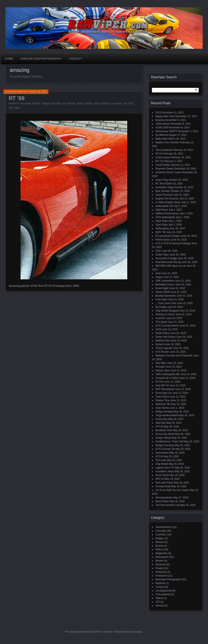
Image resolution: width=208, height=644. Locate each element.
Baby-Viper (162, 139)
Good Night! (162, 288)
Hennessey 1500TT (166, 131)
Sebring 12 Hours (165, 314)
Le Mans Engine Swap (168, 202)
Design (36, 103)
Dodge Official (163, 438)
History (159, 550)
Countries (161, 535)
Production (161, 576)
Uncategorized (163, 591)
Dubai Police (162, 333)
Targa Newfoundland (167, 415)
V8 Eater (160, 367)
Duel (158, 273)
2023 (158, 113)
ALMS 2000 (162, 128)
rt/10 (131, 103)
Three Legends (164, 348)
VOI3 (158, 329)
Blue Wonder (163, 191)
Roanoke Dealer (165, 169)
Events (159, 546)
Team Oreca (162, 397)
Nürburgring (162, 228)
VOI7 (158, 251)
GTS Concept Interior (167, 326)
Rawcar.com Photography (41, 59)
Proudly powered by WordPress (84, 632)
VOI (158, 602)
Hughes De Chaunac (167, 199)
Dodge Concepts (165, 445)
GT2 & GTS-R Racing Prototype (173, 243)
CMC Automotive (165, 281)
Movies (159, 561)
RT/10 (159, 154)
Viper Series (162, 408)
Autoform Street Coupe (168, 172)
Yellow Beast (163, 124)
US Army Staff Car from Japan (172, 490)
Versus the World (165, 434)
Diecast (160, 542)
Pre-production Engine (168, 236)
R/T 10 (159, 161)
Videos (159, 598)
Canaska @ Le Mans (167, 378)
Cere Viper (161, 299)
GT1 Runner (162, 352)
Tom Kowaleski (164, 150)
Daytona (160, 120)
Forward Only (163, 486)
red (125, 103)
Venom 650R (163, 292)
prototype (106, 103)
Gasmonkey (162, 453)
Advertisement (163, 527)
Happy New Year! (165, 116)
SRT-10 (160, 479)
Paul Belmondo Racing (168, 262)
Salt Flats (161, 423)
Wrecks (160, 606)
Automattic (136, 632)
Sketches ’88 (163, 404)
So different (162, 135)
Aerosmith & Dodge (166, 258)
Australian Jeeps (165, 471)
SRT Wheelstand (165, 389)
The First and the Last (168, 505)
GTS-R (159, 427)
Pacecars (161, 564)
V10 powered (163, 594)
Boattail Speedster (166, 296)
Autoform (161, 318)
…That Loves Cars (166, 303)
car (64, 103)
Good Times (162, 475)
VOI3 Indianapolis (165, 217)
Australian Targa (165, 187)
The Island (161, 322)
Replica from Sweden (167, 142)
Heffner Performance (167, 213)
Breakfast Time (164, 430)
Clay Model (162, 464)
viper (17, 108)
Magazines (162, 553)
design (80, 103)
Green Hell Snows (166, 337)
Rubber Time (163, 400)
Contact (76, 59)
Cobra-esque (163, 157)
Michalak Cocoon (165, 285)
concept (71, 103)
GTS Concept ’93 (165, 449)
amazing (56, 103)
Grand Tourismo (164, 195)
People (159, 568)
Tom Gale (161, 460)
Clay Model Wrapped (167, 311)
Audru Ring (162, 180)
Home (9, 59)
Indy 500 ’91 (162, 385)
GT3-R (159, 456)
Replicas (160, 583)
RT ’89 (17, 98)
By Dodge (161, 307)
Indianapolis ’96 (164, 206)
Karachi (160, 344)
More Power (162, 501)
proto (96, 103)
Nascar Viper (163, 370)
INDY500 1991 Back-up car (171, 266)
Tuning (159, 587)
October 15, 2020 (37, 92)
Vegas (159, 277)
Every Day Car (164, 393)
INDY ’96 (160, 232)
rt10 (11, 108)
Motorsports (162, 557)
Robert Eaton (163, 240)
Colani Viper (162, 255)
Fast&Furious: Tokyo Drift (169, 442)
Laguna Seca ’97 (165, 468)
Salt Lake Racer (164, 483)
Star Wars (161, 363)
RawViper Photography (168, 579)
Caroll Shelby (163, 165)
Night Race (162, 210)
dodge (89, 103)
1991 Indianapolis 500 (168, 374)
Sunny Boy (162, 419)
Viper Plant (162, 221)
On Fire (160, 382)
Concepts (26, 103)
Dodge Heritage (164, 412)
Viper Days (162, 225)
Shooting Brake (164, 498)
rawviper (117, 103)
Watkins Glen (163, 341)
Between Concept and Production (174, 356)
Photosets (161, 572)
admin (20, 92)
